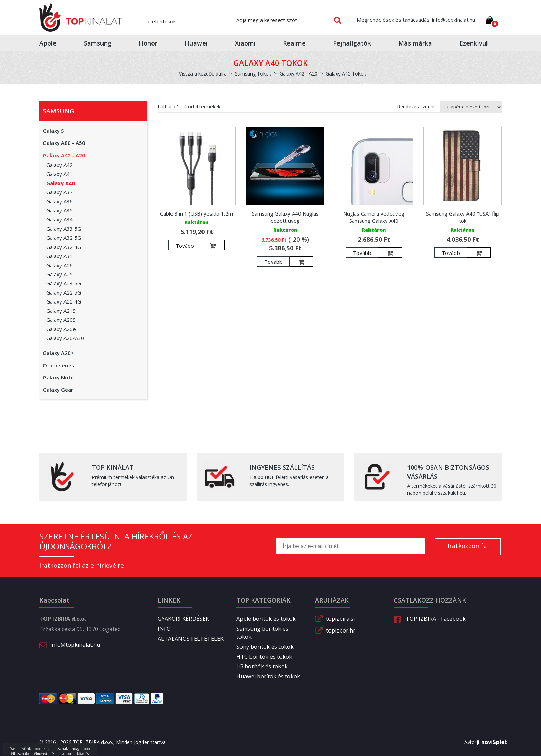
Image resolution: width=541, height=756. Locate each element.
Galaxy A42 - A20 (64, 155)
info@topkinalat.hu (75, 645)
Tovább (185, 246)
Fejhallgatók (352, 43)
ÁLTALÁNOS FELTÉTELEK (191, 639)
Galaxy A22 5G (64, 292)
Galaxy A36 (60, 201)
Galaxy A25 (60, 274)
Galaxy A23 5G (64, 283)
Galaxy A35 (60, 210)
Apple (48, 43)
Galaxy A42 (60, 165)
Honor (148, 43)
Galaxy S (53, 131)
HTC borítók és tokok (264, 657)
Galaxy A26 (60, 265)
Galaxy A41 (60, 174)
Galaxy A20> (58, 353)
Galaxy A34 (60, 219)
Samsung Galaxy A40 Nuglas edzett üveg (285, 217)
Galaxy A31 (60, 256)
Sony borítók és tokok (265, 647)
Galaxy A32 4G (64, 247)
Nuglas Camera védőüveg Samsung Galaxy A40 (374, 217)
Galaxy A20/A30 (65, 338)
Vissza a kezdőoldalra (203, 74)
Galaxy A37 (60, 192)
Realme (294, 43)
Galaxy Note (58, 377)
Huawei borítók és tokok (268, 676)
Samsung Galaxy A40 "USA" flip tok (463, 217)
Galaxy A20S (61, 320)
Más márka (415, 43)
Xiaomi (245, 43)
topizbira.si (340, 619)
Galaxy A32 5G (64, 238)
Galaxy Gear (58, 390)
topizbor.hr (341, 630)
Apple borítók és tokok (266, 619)
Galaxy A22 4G (64, 301)
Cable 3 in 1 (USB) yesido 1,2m (196, 213)
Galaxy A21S (61, 311)
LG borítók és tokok (262, 666)
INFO (164, 629)
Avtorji (483, 742)
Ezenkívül (474, 43)
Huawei (196, 43)
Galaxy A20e (61, 329)
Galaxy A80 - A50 (64, 143)
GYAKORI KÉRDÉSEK (183, 619)
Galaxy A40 (61, 183)
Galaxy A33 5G (64, 229)
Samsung (98, 43)
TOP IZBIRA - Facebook (430, 619)
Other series (58, 365)
